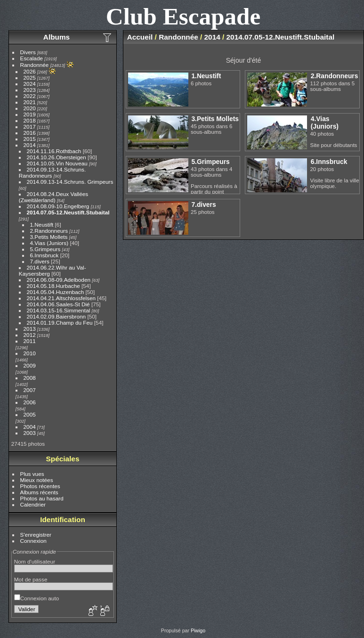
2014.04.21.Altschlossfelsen (61, 298)
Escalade (32, 58)
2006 (30, 402)
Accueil (140, 37)
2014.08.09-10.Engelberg (58, 206)
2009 (30, 365)
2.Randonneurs (49, 231)
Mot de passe (31, 579)
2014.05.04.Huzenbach (56, 292)
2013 (30, 329)
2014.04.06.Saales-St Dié (58, 304)
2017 (30, 127)
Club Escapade (183, 16)
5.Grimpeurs (45, 249)
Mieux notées (37, 480)
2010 (30, 353)
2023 (30, 90)
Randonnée (35, 65)
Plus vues (32, 474)
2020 (30, 108)
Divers (28, 52)
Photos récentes (40, 486)
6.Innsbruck (44, 255)
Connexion (33, 541)
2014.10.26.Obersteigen (57, 157)
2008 (30, 378)
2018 (30, 120)
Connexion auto (36, 598)
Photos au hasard (42, 498)
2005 (30, 414)
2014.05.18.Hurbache (53, 286)
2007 (30, 390)
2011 (30, 341)
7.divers (40, 261)
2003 (30, 433)
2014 (30, 145)
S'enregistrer (36, 535)
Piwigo (198, 630)
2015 (30, 139)
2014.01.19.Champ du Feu (60, 323)
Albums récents (39, 492)
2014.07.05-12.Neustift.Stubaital (68, 212)
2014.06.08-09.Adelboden (59, 280)
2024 (30, 84)
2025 (30, 78)
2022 (30, 96)
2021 (30, 102)
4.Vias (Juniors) (49, 243)
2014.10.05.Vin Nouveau (57, 163)
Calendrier (33, 504)
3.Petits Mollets (49, 237)
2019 (30, 114)
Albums (57, 37)
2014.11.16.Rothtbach (55, 151)
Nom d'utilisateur (35, 561)
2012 (30, 335)
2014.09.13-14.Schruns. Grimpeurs (70, 182)
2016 (30, 133)
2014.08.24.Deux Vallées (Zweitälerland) (53, 197)
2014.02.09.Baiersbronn (57, 316)
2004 (30, 427)
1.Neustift (42, 225)
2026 (30, 71)
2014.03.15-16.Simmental (59, 310)
